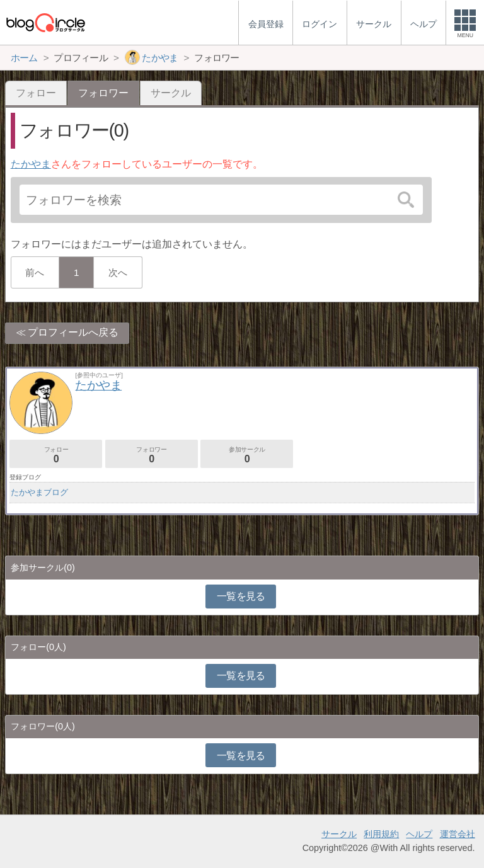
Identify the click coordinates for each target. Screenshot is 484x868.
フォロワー (152, 455)
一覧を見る (241, 596)
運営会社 (458, 834)
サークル (171, 93)
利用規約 (381, 834)
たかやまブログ (39, 492)
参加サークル (247, 455)
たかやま (31, 164)
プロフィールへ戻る (73, 332)
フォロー (36, 93)
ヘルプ (419, 834)
